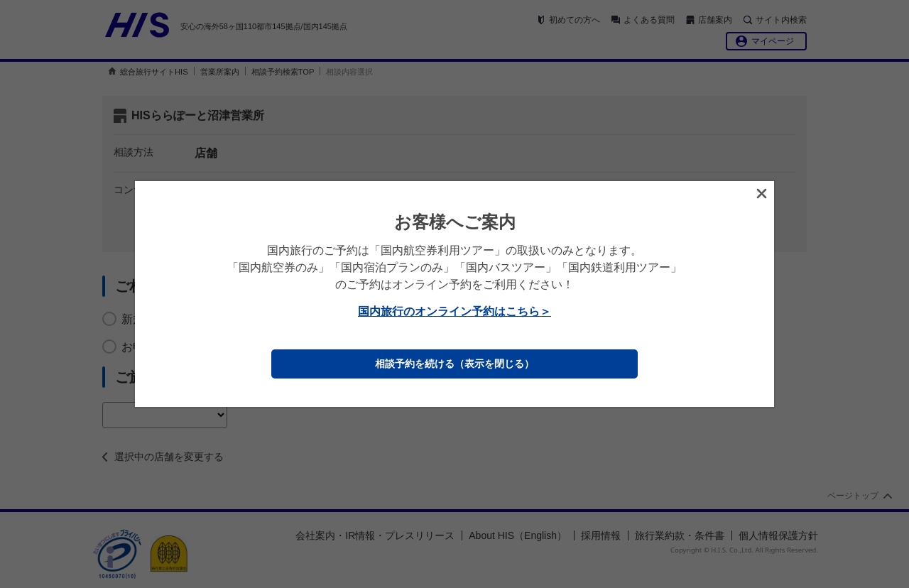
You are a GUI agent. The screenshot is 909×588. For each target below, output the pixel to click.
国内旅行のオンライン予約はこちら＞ (454, 311)
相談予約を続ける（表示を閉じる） (454, 364)
